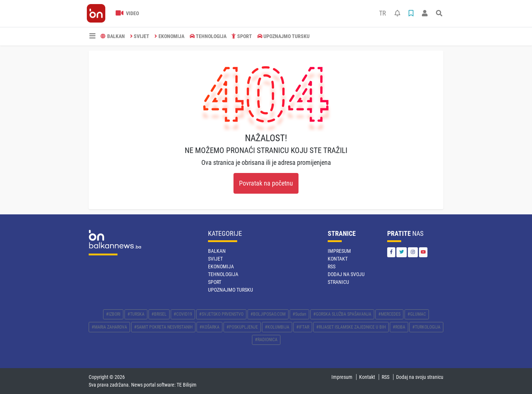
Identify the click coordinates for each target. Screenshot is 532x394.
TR (383, 13)
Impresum (339, 251)
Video (127, 13)
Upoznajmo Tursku (284, 36)
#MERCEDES (389, 314)
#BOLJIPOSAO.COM (268, 314)
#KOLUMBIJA (277, 327)
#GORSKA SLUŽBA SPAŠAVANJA (342, 314)
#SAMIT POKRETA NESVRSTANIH (163, 327)
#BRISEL (159, 314)
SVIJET (140, 36)
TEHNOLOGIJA (208, 36)
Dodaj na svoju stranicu (420, 377)
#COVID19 (183, 314)
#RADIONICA (266, 340)
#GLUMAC (417, 314)
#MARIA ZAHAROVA (109, 327)
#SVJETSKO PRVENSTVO (221, 314)
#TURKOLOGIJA (426, 327)
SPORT (242, 36)
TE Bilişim (187, 385)
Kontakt (338, 259)
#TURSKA (136, 314)
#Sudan (299, 314)
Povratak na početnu (266, 183)
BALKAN (113, 36)
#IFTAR (303, 327)
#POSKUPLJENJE (242, 327)
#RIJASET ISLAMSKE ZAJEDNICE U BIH (351, 327)
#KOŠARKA (209, 327)
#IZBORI (113, 314)
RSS (332, 266)
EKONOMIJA (169, 36)
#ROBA (399, 327)
